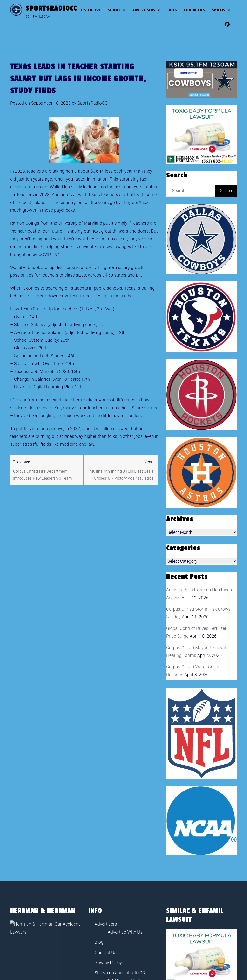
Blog (172, 10)
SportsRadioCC (51, 8)
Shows (114, 10)
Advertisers (144, 10)
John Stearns (121, 892)
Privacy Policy (108, 843)
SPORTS (219, 10)
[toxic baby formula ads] (202, 134)
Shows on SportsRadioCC (120, 853)
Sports (101, 912)
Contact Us (194, 10)
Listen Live (91, 10)
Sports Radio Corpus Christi (122, 923)
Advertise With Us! (126, 813)
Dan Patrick (119, 872)
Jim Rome (118, 882)
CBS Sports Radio (125, 861)
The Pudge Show (124, 902)
